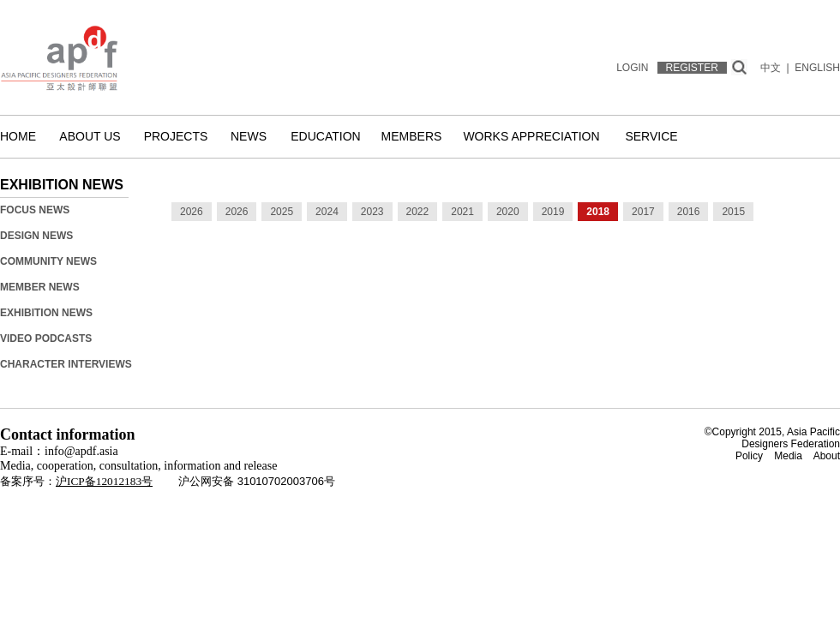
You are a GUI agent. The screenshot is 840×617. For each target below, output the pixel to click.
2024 (327, 212)
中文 (771, 68)
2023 (372, 212)
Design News (36, 236)
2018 (598, 212)
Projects (176, 136)
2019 (553, 212)
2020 (508, 212)
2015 (733, 212)
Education (325, 136)
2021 (462, 212)
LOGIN (632, 68)
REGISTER (692, 68)
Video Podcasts (46, 338)
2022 (418, 212)
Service (651, 136)
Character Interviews (66, 364)
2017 (643, 212)
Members (412, 136)
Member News (40, 287)
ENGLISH (817, 68)
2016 (689, 212)
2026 (192, 212)
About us (90, 136)
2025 (282, 212)
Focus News (35, 210)
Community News (48, 261)
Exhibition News (46, 313)
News (249, 136)
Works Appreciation (531, 136)
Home (18, 136)
